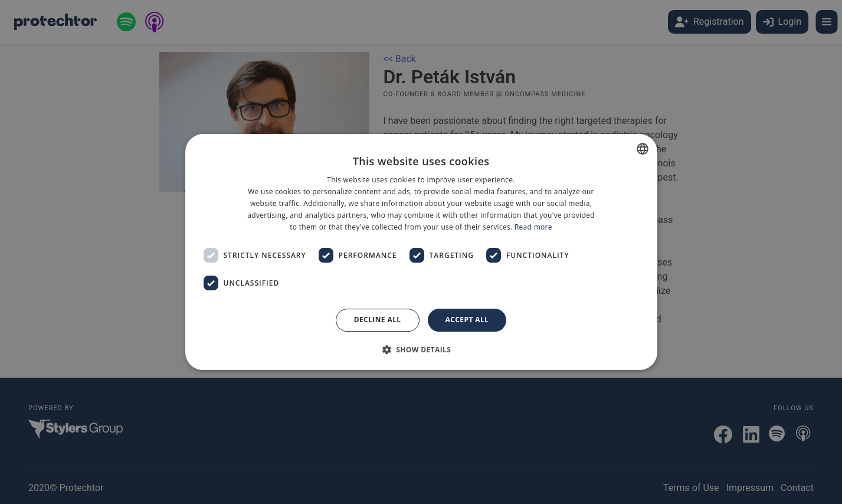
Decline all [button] (378, 320)
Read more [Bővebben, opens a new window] (533, 227)
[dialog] (421, 252)
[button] (421, 349)
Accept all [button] (467, 320)
